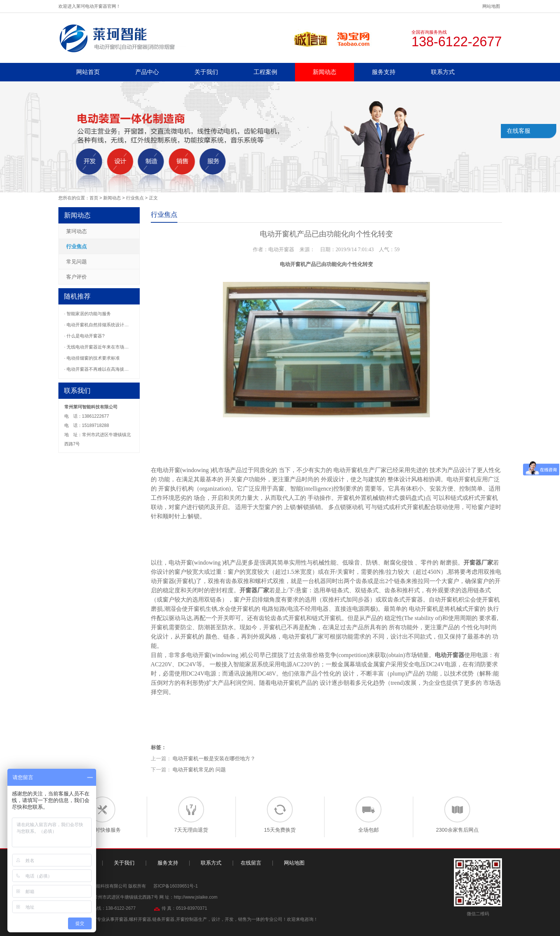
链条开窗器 (163, 919)
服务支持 (384, 72)
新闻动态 (325, 72)
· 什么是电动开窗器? (84, 336)
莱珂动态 (77, 231)
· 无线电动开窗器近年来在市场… (97, 347)
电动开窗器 (449, 655)
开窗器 (472, 563)
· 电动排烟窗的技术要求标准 (92, 358)
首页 (94, 198)
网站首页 (88, 72)
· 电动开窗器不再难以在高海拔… (97, 369)
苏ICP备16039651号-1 (176, 886)
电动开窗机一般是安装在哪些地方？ (214, 758)
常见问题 (77, 262)
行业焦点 (135, 198)
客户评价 (77, 277)
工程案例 (265, 72)
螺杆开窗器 (140, 919)
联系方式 (443, 72)
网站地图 (491, 6)
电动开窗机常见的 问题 (199, 770)
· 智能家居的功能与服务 (88, 314)
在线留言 (251, 863)
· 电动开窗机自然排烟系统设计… (97, 325)
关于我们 (206, 72)
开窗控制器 (187, 919)
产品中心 (147, 72)
